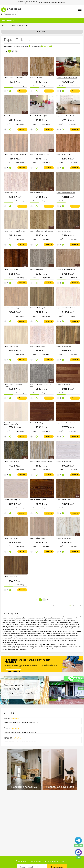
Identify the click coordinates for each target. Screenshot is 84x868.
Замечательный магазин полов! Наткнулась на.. (21, 723)
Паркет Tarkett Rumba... (64, 231)
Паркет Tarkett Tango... (38, 346)
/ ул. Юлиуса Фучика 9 (23, 694)
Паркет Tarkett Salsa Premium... (14, 77)
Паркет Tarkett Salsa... (37, 77)
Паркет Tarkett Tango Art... (12, 461)
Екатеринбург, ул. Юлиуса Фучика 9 (53, 2)
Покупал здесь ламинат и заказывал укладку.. (21, 732)
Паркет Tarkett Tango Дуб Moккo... (41, 308)
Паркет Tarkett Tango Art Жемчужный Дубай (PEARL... (13, 424)
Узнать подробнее (13, 671)
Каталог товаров (8, 21)
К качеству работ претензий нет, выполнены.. (21, 742)
